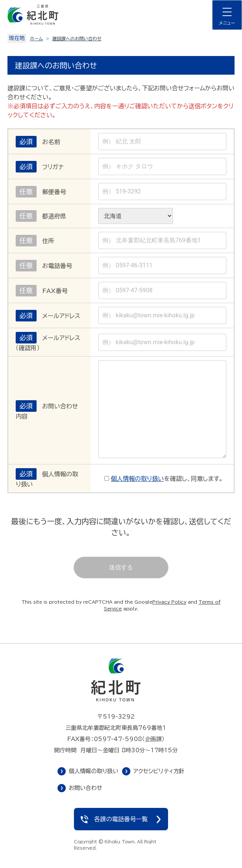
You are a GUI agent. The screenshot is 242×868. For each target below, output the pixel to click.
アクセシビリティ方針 (159, 771)
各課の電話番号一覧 (121, 819)
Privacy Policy (169, 602)
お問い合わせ (86, 788)
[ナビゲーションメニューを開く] (227, 15)
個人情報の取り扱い (137, 479)
